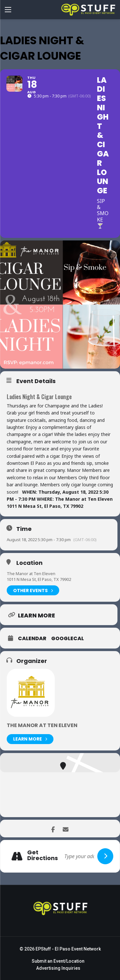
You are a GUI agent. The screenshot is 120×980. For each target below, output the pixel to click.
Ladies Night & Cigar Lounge (39, 397)
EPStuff (43, 949)
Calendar (32, 639)
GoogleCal (68, 639)
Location (29, 563)
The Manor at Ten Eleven (31, 574)
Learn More (30, 739)
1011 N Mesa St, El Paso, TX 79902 (39, 579)
